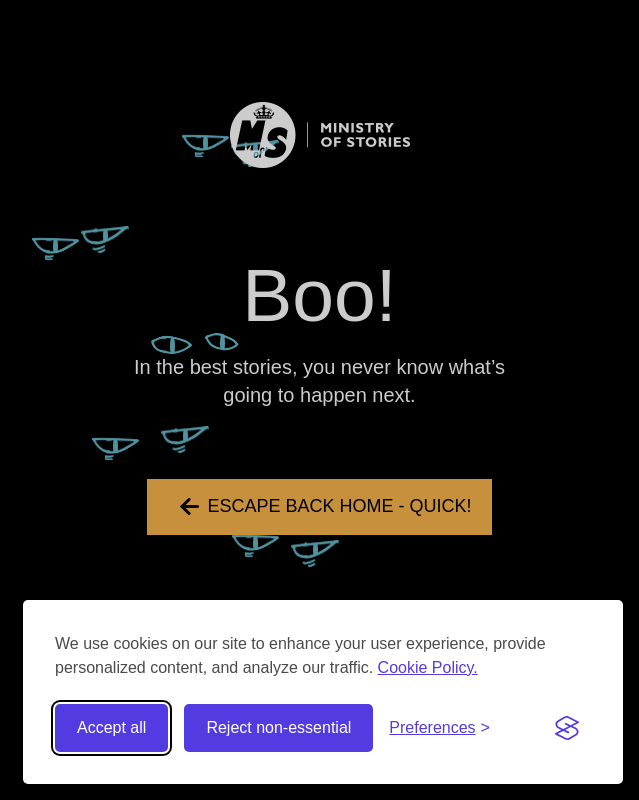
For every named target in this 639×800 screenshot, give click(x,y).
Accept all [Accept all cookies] (111, 727)
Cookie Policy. (428, 667)
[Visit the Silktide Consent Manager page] (567, 728)
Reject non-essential (278, 727)
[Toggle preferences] (439, 728)
